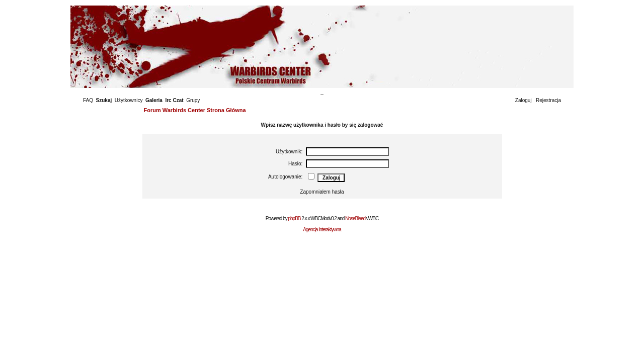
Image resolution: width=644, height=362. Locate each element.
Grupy (193, 100)
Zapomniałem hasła (322, 192)
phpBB (294, 218)
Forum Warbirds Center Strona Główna (195, 110)
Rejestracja (548, 100)
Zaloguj (524, 100)
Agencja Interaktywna (322, 230)
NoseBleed (355, 218)
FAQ (88, 100)
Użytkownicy (129, 100)
